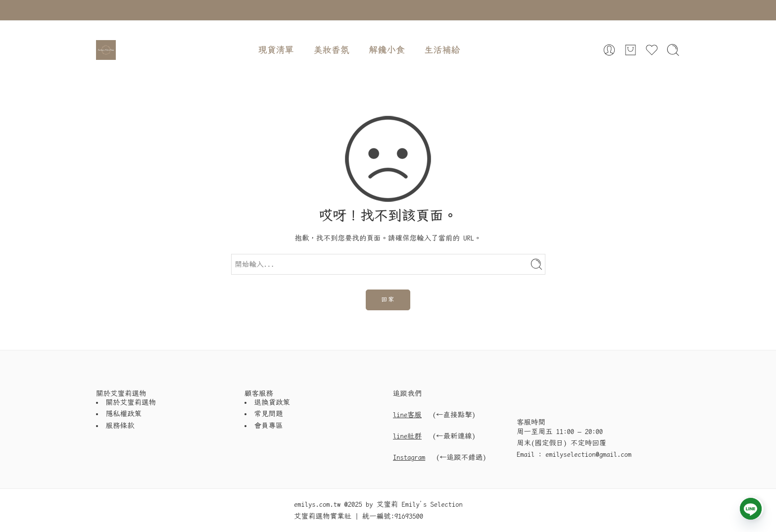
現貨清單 (276, 50)
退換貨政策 (272, 402)
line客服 (407, 415)
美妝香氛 (332, 50)
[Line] (751, 509)
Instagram (409, 457)
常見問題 (269, 414)
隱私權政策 (124, 414)
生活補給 (442, 50)
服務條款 (120, 426)
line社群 (407, 436)
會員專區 (269, 426)
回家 (388, 299)
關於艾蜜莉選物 (131, 402)
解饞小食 (387, 50)
